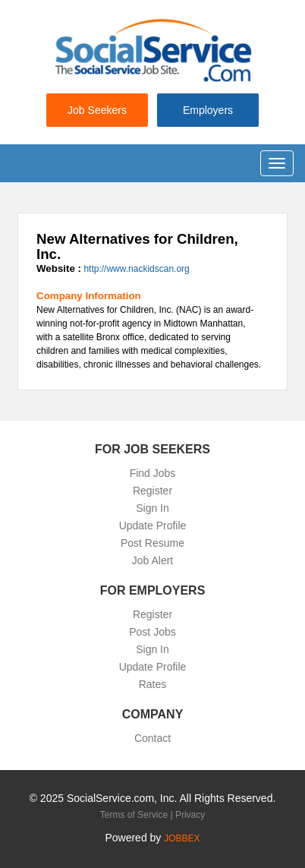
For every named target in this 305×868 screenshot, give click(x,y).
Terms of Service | (138, 815)
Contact (152, 738)
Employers (208, 110)
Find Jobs (153, 473)
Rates (153, 684)
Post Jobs (152, 632)
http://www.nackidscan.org (136, 269)
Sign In (152, 508)
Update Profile (153, 526)
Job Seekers (97, 110)
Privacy (190, 815)
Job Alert (152, 560)
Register (152, 491)
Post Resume (152, 543)
